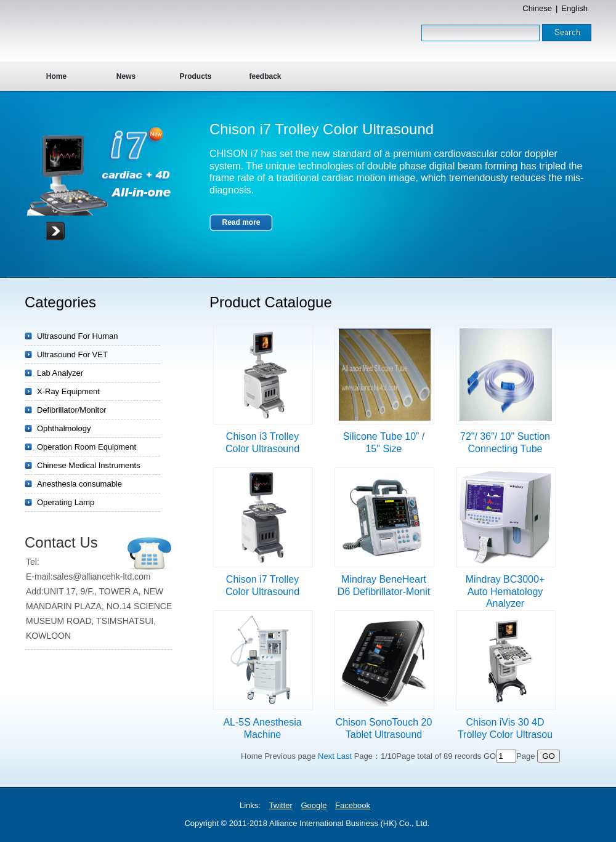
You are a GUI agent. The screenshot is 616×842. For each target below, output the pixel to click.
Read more (241, 222)
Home (56, 76)
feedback (265, 76)
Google (314, 805)
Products (195, 76)
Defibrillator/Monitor (72, 410)
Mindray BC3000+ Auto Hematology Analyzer (505, 591)
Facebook (353, 805)
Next (326, 756)
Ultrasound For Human (78, 336)
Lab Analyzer (60, 373)
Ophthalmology (64, 428)
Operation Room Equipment (87, 447)
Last (344, 756)
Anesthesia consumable (79, 484)
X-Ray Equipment (68, 391)
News (126, 76)
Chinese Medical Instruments (89, 465)
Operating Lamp (66, 502)
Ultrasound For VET (72, 354)
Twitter (281, 805)
